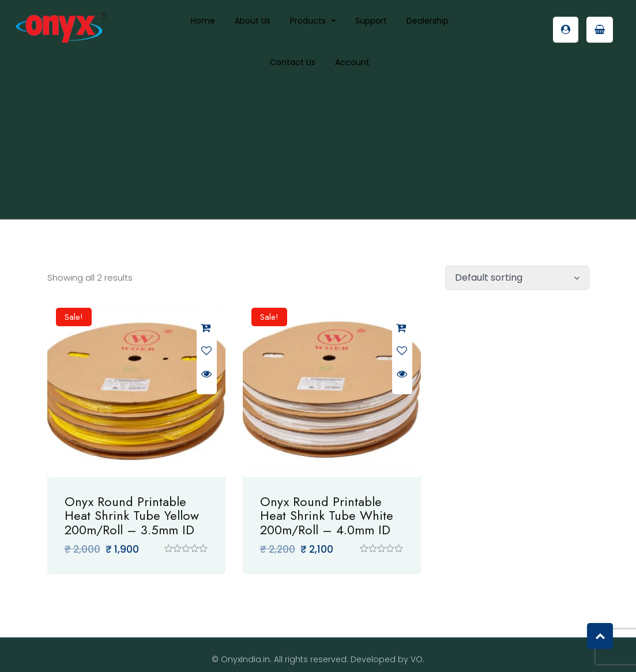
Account (352, 62)
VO (417, 650)
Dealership (428, 21)
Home (203, 21)
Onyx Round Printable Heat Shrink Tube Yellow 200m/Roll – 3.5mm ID (132, 506)
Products (308, 21)
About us (253, 21)
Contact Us (293, 62)
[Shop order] (517, 278)
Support (371, 21)
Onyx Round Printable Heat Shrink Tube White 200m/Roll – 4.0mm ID (317, 506)
